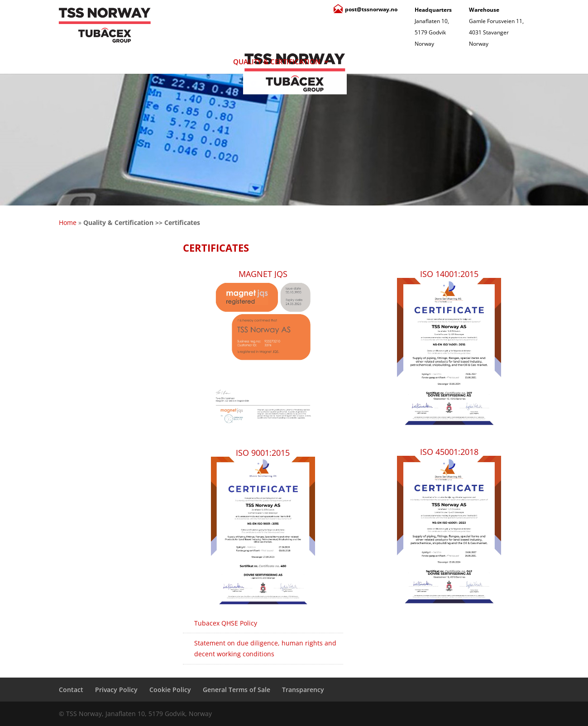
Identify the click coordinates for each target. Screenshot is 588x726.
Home (68, 222)
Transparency (303, 690)
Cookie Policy (170, 690)
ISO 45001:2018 (449, 452)
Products (173, 62)
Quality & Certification (277, 62)
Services (378, 62)
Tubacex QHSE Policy (226, 623)
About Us (96, 62)
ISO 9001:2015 (263, 453)
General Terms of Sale (237, 690)
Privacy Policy (116, 690)
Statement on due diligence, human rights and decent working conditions (265, 648)
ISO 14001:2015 (449, 274)
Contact (442, 62)
